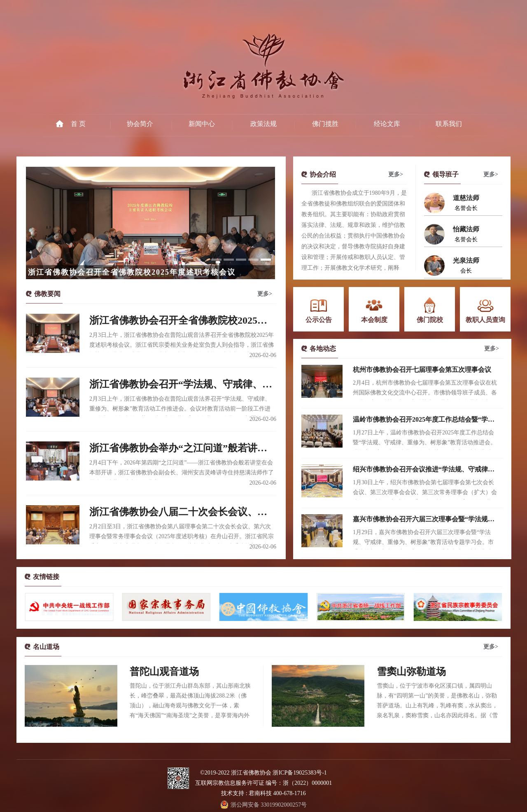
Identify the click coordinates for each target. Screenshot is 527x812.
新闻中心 (202, 124)
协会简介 (140, 124)
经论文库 (387, 124)
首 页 (78, 124)
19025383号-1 (310, 773)
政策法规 (263, 124)
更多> (265, 294)
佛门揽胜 (325, 124)
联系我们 (449, 124)
